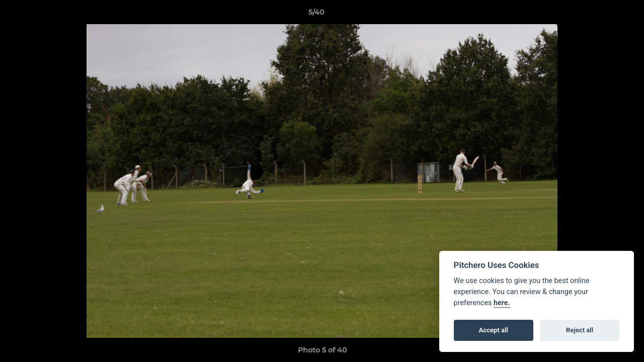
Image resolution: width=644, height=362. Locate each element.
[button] (602, 15)
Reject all (580, 330)
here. (502, 303)
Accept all (494, 330)
